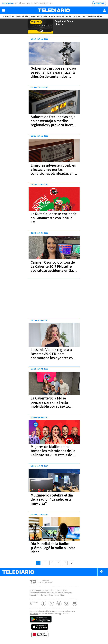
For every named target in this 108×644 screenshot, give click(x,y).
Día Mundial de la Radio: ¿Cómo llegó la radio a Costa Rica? (53, 548)
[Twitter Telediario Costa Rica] (51, 603)
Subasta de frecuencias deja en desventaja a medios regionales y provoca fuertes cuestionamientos (54, 123)
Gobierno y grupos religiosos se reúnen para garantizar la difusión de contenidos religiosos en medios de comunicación (54, 77)
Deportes (81, 16)
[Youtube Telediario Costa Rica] (74, 603)
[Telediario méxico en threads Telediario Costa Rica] (67, 603)
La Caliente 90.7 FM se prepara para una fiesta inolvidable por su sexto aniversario (50, 404)
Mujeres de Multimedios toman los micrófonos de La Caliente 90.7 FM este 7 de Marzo (53, 453)
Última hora (9, 16)
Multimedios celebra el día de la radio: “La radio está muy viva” (52, 499)
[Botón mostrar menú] (4, 10)
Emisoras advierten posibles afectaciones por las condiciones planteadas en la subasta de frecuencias (54, 172)
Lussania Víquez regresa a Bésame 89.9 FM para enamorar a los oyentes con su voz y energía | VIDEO (53, 356)
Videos (100, 16)
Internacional (57, 16)
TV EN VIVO (100, 3)
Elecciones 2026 (33, 16)
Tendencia (70, 16)
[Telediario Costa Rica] (54, 10)
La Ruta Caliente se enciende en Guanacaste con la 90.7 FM (54, 218)
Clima (21, 3)
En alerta (46, 16)
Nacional (20, 16)
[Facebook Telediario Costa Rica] (44, 603)
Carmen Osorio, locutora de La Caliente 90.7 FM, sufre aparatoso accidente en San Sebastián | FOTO (53, 269)
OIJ (16, 3)
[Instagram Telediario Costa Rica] (59, 603)
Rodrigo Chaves (46, 3)
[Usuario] (104, 10)
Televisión (91, 16)
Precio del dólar (32, 3)
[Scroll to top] (102, 572)
